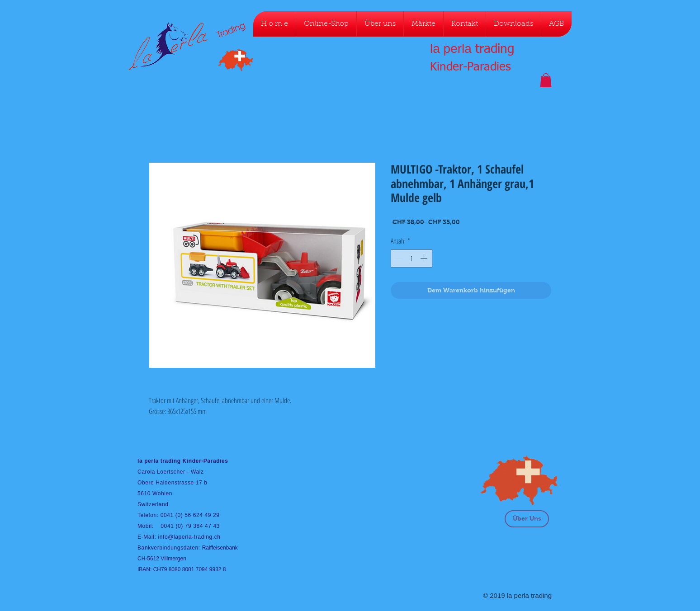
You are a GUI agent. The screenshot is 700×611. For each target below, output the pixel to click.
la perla (451, 49)
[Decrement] (398, 258)
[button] (546, 80)
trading (495, 49)
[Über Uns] (527, 519)
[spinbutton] (411, 258)
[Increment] (425, 258)
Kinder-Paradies (471, 67)
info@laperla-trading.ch (189, 537)
